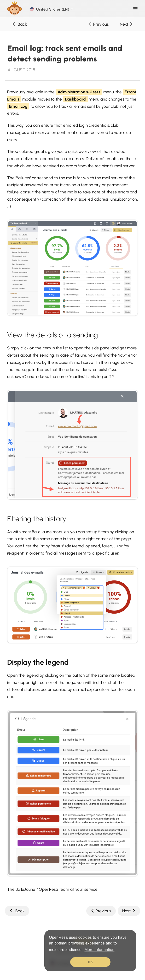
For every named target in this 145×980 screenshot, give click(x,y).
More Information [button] (99, 950)
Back (19, 24)
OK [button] (90, 962)
